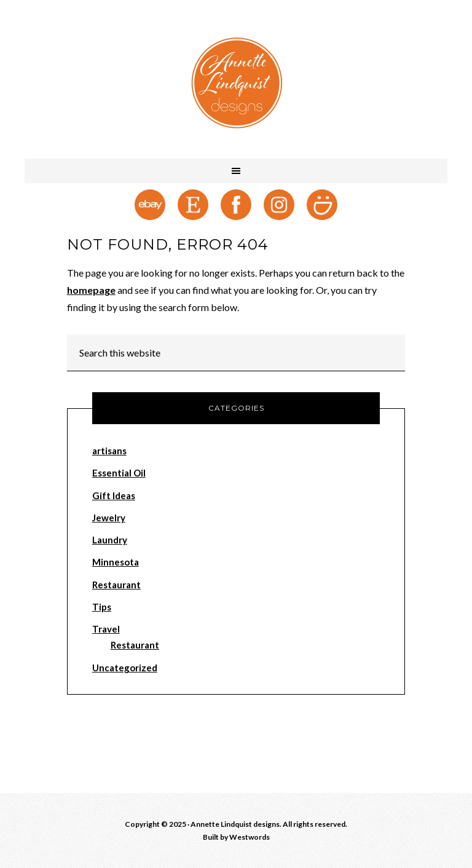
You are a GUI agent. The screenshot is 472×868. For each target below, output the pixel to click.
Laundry (110, 540)
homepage (91, 290)
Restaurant (116, 585)
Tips (102, 607)
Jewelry (109, 518)
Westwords (250, 837)
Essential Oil (119, 473)
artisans (109, 451)
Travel (106, 629)
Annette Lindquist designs (236, 83)
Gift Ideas (114, 495)
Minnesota (116, 562)
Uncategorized (125, 668)
